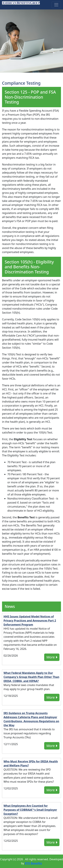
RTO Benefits (33, 863)
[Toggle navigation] (56, 5)
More (52, 657)
